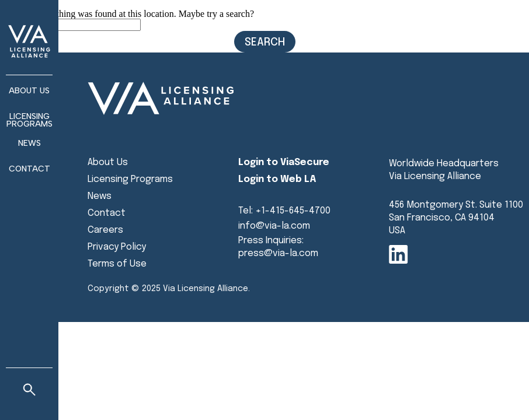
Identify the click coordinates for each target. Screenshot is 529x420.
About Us (108, 162)
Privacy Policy (117, 247)
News (100, 196)
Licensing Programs (29, 120)
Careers (105, 230)
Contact (29, 169)
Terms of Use (117, 264)
